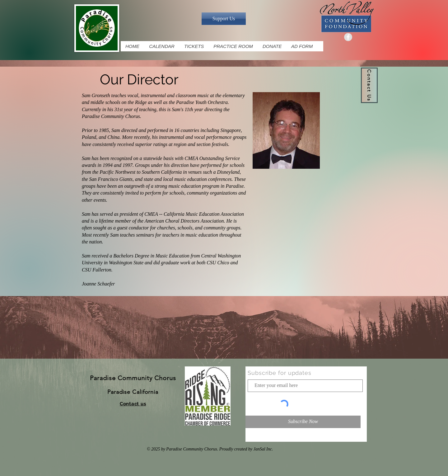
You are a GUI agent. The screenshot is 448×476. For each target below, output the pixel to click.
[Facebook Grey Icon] (348, 37)
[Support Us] (224, 19)
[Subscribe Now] (303, 422)
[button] (369, 85)
